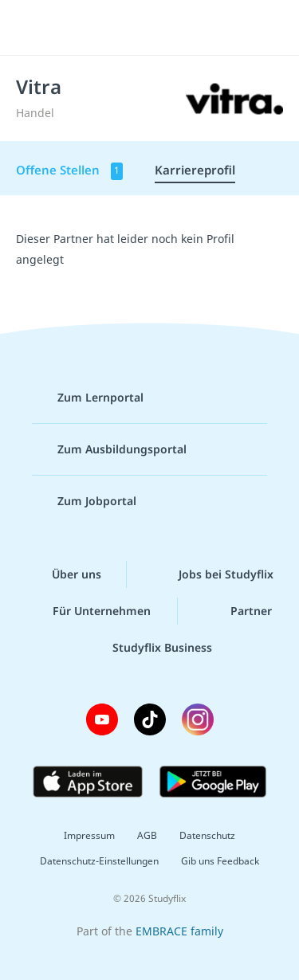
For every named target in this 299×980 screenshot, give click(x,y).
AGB (147, 835)
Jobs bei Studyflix (213, 574)
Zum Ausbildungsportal (109, 449)
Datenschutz (207, 835)
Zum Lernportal (88, 398)
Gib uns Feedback (220, 861)
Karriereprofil (195, 170)
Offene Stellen (69, 171)
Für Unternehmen (89, 611)
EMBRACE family (179, 931)
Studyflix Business (149, 648)
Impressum (89, 835)
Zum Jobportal (84, 501)
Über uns (64, 574)
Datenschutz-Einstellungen (99, 861)
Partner (238, 611)
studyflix (164, 28)
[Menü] (33, 28)
